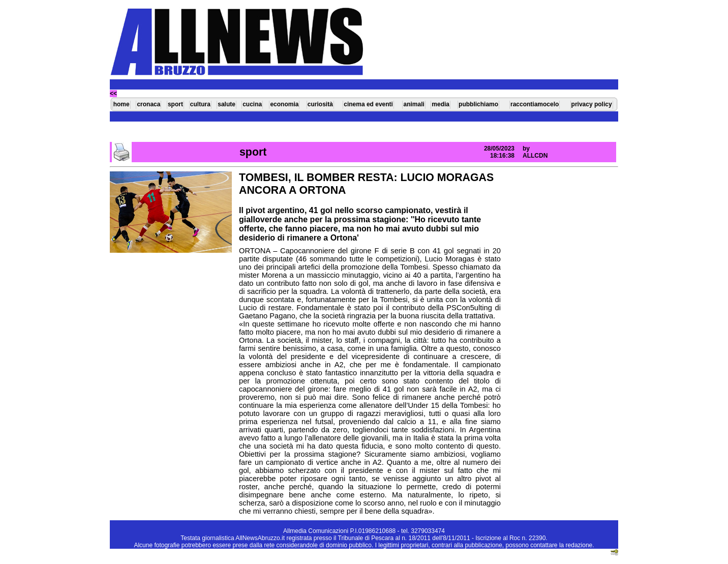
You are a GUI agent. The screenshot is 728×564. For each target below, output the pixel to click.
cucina (252, 104)
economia (284, 104)
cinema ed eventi (368, 104)
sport (175, 104)
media (441, 104)
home (122, 104)
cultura (200, 104)
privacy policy (592, 104)
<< (113, 94)
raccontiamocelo (535, 104)
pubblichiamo (478, 104)
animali (414, 104)
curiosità (320, 104)
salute (226, 104)
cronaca (148, 104)
